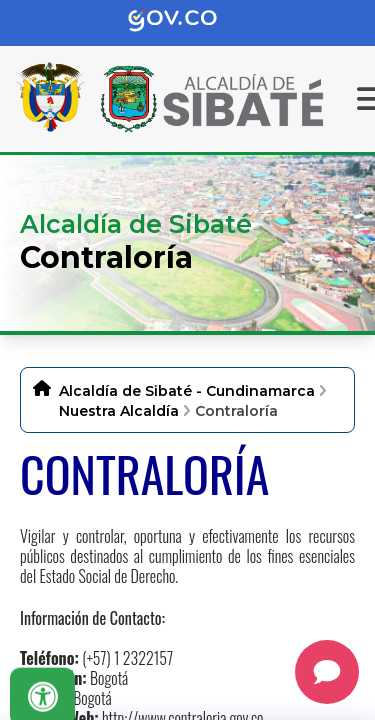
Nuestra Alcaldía (119, 411)
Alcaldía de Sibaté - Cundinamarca (187, 391)
